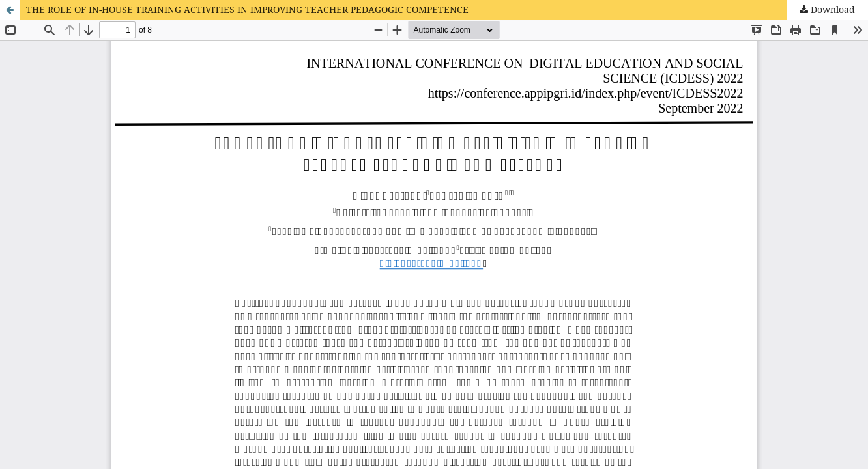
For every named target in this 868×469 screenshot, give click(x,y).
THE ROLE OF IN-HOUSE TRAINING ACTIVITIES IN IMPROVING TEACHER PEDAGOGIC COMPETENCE (247, 9)
